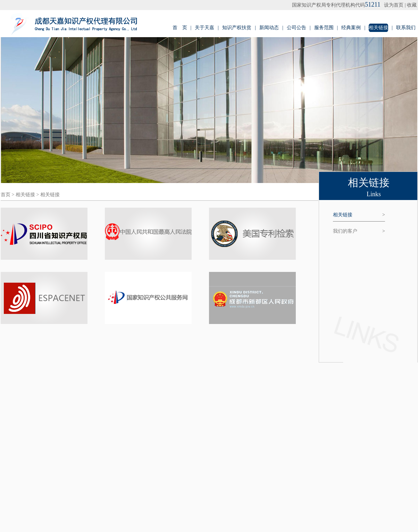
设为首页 (394, 5)
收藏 (412, 5)
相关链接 (378, 28)
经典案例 (351, 28)
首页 (6, 195)
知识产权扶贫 (237, 28)
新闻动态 (269, 28)
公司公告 (296, 28)
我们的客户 (359, 231)
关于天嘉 (204, 28)
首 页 (180, 28)
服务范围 (324, 28)
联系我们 (406, 28)
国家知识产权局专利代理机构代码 (336, 5)
